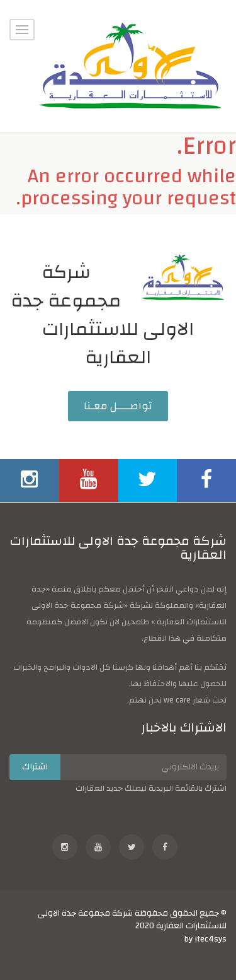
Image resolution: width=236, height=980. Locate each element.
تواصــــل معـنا (118, 406)
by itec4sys (205, 939)
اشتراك (35, 767)
